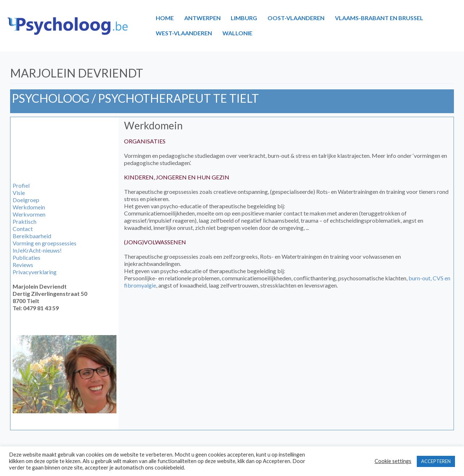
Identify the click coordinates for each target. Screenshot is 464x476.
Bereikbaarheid (32, 236)
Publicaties (26, 257)
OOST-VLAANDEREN (296, 18)
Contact (23, 229)
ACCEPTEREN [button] (436, 461)
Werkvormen (29, 214)
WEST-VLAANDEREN (184, 33)
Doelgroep (26, 200)
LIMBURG (244, 18)
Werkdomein (29, 207)
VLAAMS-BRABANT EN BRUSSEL (379, 18)
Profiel (21, 185)
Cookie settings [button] (393, 461)
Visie (19, 193)
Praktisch (25, 221)
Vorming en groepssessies (45, 243)
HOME (165, 18)
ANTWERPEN (202, 18)
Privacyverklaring (35, 272)
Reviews (23, 265)
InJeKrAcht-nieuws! (37, 250)
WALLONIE (237, 33)
